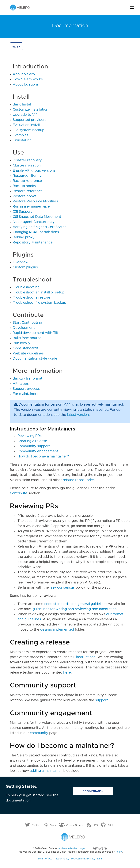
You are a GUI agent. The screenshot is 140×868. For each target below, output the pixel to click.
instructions (86, 657)
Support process (26, 389)
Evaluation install (26, 125)
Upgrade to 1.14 (25, 115)
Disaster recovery (27, 160)
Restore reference (28, 191)
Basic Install (22, 105)
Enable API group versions (34, 171)
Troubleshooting (26, 287)
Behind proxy (24, 237)
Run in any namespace (31, 207)
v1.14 (15, 47)
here (67, 673)
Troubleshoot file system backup (39, 303)
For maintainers (25, 394)
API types (21, 384)
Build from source (27, 338)
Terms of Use (45, 859)
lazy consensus (62, 588)
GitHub (112, 825)
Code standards (26, 348)
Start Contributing (27, 323)
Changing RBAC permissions (36, 232)
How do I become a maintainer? (43, 457)
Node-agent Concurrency (34, 222)
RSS (96, 825)
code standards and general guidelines (76, 604)
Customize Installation (30, 110)
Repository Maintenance (33, 243)
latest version (78, 415)
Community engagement (38, 451)
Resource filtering (27, 176)
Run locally (22, 343)
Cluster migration (27, 166)
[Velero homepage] (20, 7)
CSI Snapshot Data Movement (37, 217)
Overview (21, 262)
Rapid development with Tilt (35, 333)
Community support (34, 446)
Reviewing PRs (30, 436)
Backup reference (27, 181)
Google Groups (75, 825)
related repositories (79, 480)
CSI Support (22, 212)
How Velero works (28, 79)
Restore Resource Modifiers (35, 201)
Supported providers (30, 120)
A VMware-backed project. (83, 848)
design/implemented (57, 630)
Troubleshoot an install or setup (39, 293)
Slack (53, 825)
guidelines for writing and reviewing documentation (75, 609)
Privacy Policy (62, 859)
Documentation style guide (35, 359)
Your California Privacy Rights (87, 859)
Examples (21, 135)
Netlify (119, 852)
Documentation (93, 791)
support (102, 700)
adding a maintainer (46, 771)
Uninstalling (22, 140)
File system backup (28, 130)
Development (24, 328)
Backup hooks (24, 186)
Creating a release (32, 441)
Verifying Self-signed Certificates (40, 227)
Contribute (19, 493)
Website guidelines (28, 354)
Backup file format (28, 379)
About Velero (24, 74)
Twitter (36, 825)
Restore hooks (25, 196)
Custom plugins (25, 267)
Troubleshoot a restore (32, 298)
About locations (26, 85)
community (39, 733)
